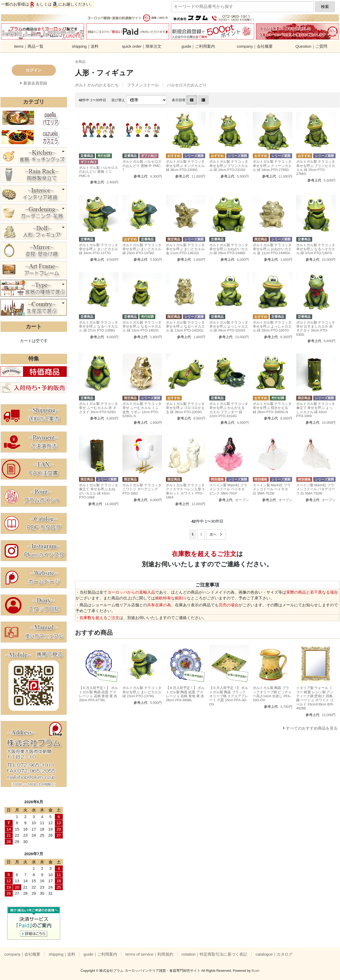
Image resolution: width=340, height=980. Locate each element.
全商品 (80, 62)
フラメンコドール (143, 85)
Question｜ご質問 (311, 46)
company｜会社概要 (255, 46)
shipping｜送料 (85, 46)
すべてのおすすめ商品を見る (312, 728)
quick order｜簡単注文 (142, 46)
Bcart (255, 971)
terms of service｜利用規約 (149, 954)
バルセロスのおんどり (187, 85)
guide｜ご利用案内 (198, 46)
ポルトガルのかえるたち (97, 85)
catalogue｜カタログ (274, 954)
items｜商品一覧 (29, 46)
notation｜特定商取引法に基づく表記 (214, 954)
